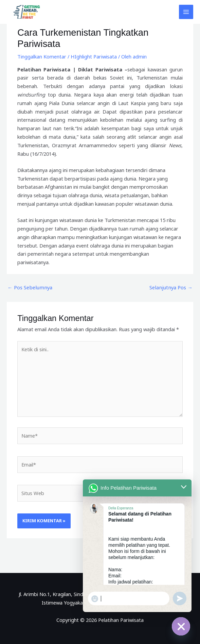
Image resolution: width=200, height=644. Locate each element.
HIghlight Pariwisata (94, 56)
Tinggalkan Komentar (42, 56)
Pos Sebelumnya (29, 287)
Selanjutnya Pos (171, 287)
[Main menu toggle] (186, 12)
